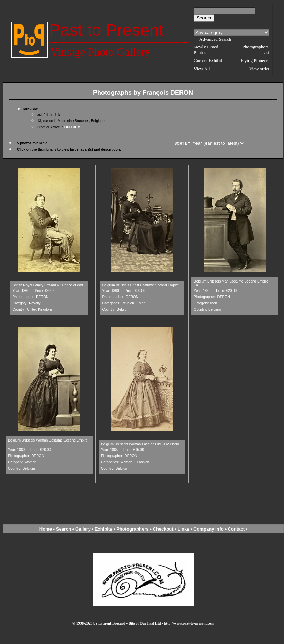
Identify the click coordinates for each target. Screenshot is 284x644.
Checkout (163, 529)
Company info (209, 529)
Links (183, 529)
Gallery (83, 529)
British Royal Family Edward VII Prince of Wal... (49, 285)
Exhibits (104, 529)
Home (46, 529)
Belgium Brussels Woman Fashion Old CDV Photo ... (142, 444)
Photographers (132, 529)
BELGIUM (72, 127)
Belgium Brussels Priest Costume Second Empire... (142, 285)
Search (64, 529)
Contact (236, 529)
